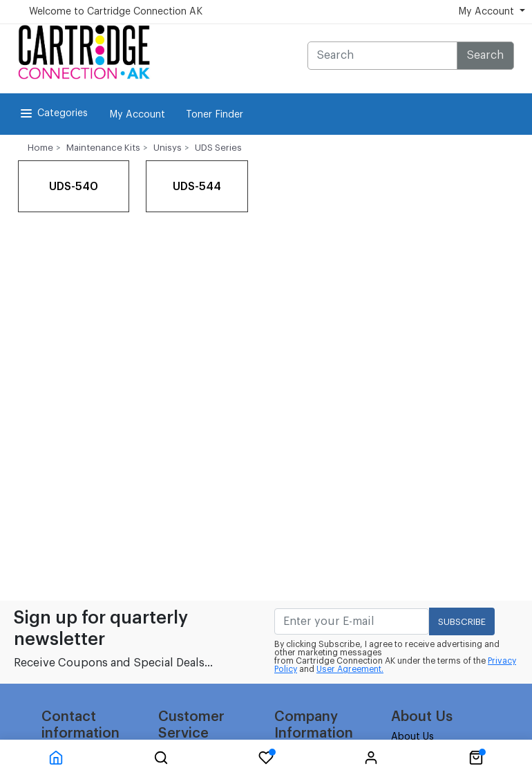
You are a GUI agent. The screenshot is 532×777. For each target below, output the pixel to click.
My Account (137, 115)
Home (40, 148)
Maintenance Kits (103, 148)
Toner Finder (215, 115)
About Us (412, 737)
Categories (53, 113)
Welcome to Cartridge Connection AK (116, 12)
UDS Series (218, 148)
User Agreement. (350, 669)
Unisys (168, 148)
